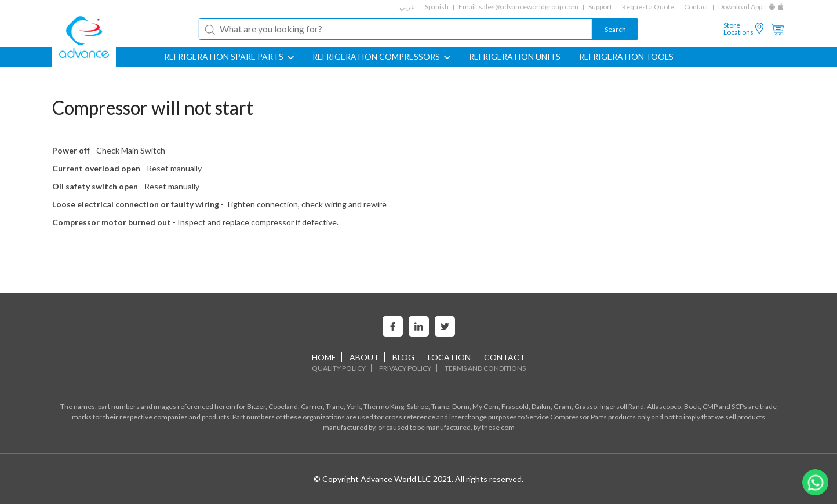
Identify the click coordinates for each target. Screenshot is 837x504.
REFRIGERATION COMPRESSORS (381, 57)
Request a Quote (648, 7)
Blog (403, 357)
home (324, 357)
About (364, 357)
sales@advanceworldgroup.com (529, 7)
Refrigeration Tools (626, 57)
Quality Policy (339, 368)
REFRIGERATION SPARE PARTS (229, 57)
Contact (696, 7)
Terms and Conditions (485, 368)
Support (600, 7)
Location (449, 357)
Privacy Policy (405, 368)
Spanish (437, 7)
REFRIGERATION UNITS (515, 57)
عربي (407, 7)
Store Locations (738, 29)
